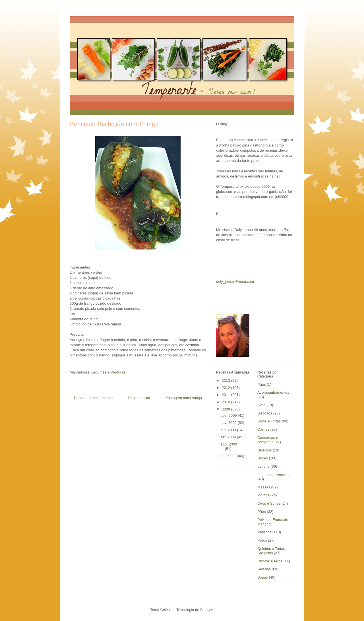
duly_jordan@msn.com (235, 281)
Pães (262, 384)
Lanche (263, 466)
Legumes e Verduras (108, 372)
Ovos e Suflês (269, 503)
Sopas (263, 577)
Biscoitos (265, 413)
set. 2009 (229, 437)
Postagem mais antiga (184, 398)
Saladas (264, 569)
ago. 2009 (229, 444)
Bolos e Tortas (269, 421)
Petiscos (264, 532)
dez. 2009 (229, 415)
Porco (262, 540)
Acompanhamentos (273, 392)
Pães (262, 512)
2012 (227, 388)
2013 (227, 380)
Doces (263, 458)
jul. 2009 (228, 456)
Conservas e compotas (268, 440)
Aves (261, 405)
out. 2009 (229, 430)
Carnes (263, 429)
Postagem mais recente (93, 398)
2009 (227, 409)
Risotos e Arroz (270, 561)
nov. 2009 (229, 423)
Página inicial (139, 398)
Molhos (263, 495)
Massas (264, 487)
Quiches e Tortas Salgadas (271, 551)
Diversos (265, 450)
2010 (227, 402)
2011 (227, 395)
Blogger (206, 610)
